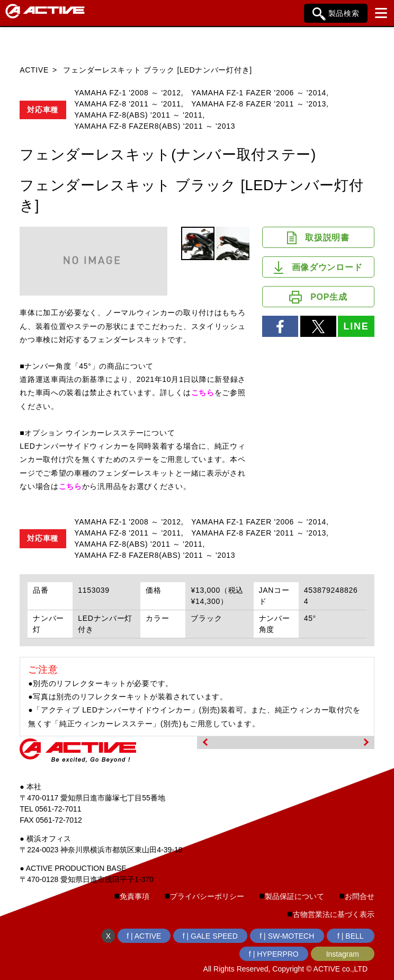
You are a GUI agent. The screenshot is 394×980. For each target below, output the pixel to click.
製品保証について (294, 896)
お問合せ (360, 896)
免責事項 (135, 896)
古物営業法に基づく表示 (334, 914)
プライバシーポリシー (207, 896)
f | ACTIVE (144, 936)
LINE (356, 326)
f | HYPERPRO (274, 954)
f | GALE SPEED (210, 936)
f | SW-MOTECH (287, 936)
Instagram (343, 954)
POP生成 (318, 297)
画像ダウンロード (318, 268)
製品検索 (336, 14)
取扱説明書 (318, 238)
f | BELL (351, 936)
